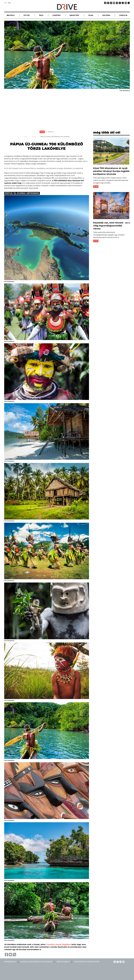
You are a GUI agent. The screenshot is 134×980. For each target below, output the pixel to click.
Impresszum (10, 962)
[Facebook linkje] (105, 3)
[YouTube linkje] (114, 3)
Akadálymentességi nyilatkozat (36, 962)
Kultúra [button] (106, 15)
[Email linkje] (117, 3)
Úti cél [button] (27, 15)
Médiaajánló (63, 962)
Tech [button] (41, 15)
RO (5, 3)
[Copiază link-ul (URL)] (14, 955)
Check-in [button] (123, 15)
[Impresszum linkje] (120, 3)
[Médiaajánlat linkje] (125, 3)
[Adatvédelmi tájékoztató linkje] (122, 3)
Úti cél (42, 132)
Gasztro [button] (57, 15)
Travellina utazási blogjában (58, 944)
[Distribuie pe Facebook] (6, 954)
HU (9, 3)
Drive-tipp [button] (74, 15)
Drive (25, 137)
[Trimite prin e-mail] (10, 954)
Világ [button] (91, 15)
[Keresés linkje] (128, 3)
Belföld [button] (11, 15)
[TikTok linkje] (111, 3)
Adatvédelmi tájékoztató (87, 962)
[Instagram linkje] (108, 3)
